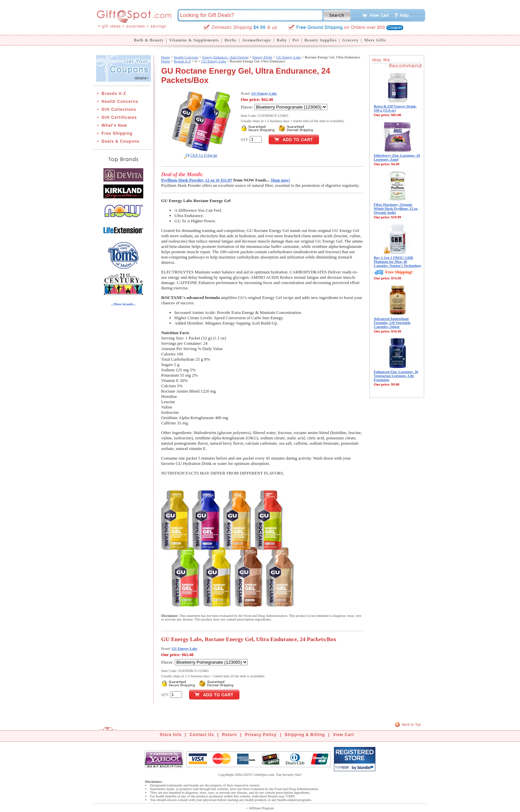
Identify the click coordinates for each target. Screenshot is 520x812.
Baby (282, 40)
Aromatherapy (257, 40)
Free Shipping (117, 133)
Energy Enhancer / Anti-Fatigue (225, 57)
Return (230, 735)
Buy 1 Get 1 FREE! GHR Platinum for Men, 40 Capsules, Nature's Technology (398, 261)
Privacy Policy (261, 735)
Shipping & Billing (305, 735)
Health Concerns (120, 102)
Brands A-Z (114, 94)
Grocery (350, 40)
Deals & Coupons (120, 141)
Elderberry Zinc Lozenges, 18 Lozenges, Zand (397, 157)
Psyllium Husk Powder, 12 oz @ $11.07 (197, 180)
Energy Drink (262, 57)
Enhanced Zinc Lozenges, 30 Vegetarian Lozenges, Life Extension (396, 376)
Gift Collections (119, 110)
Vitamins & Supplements (194, 40)
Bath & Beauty (149, 40)
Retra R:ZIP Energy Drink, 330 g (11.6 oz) (395, 108)
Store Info (171, 735)
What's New (114, 125)
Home (165, 57)
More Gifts (375, 40)
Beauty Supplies (321, 40)
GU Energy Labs (289, 57)
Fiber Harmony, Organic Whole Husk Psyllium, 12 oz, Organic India (396, 208)
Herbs (230, 40)
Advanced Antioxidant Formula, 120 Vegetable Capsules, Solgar (392, 323)
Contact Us (202, 735)
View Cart (343, 735)
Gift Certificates (119, 117)
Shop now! (280, 180)
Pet (296, 40)
